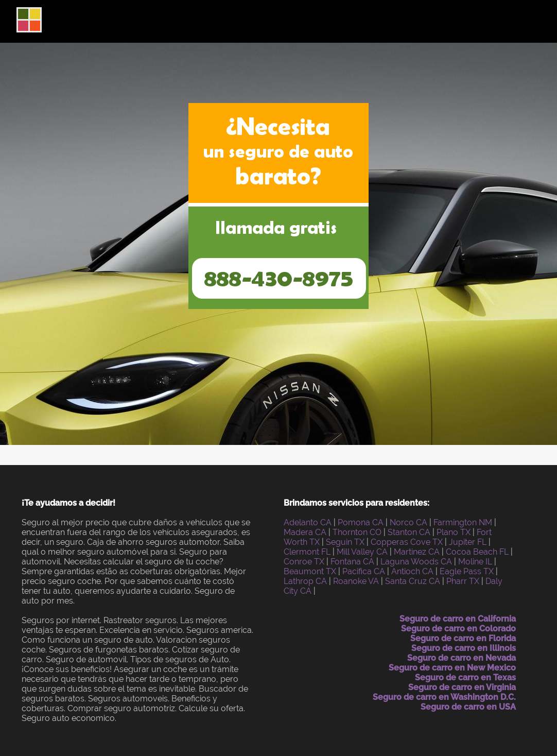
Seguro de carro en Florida (463, 638)
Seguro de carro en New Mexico (452, 668)
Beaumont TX (310, 571)
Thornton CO (357, 532)
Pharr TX (463, 581)
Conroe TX (304, 562)
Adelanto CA (308, 522)
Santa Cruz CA (413, 581)
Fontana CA (352, 562)
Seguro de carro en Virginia (462, 687)
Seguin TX (345, 542)
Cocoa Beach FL (477, 552)
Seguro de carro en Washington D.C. (444, 697)
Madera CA (305, 532)
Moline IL (475, 562)
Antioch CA (412, 571)
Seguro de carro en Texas (465, 677)
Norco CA (408, 522)
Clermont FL (307, 552)
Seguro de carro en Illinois (464, 648)
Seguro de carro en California (458, 619)
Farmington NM (463, 522)
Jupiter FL (468, 542)
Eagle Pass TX (467, 571)
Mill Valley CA (362, 552)
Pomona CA (361, 522)
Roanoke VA (356, 581)
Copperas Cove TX (407, 542)
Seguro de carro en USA (468, 707)
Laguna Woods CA (416, 562)
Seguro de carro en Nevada (462, 658)
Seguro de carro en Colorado (458, 629)
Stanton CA (409, 532)
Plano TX (454, 532)
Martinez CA (417, 552)
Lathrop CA (305, 581)
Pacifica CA (364, 571)
